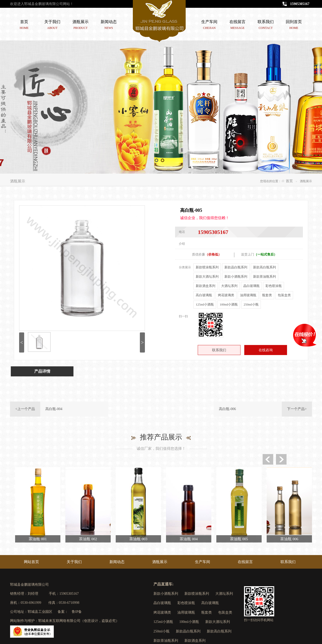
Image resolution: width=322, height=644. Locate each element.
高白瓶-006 (227, 409)
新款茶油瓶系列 (265, 277)
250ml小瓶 (251, 304)
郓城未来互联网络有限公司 (59, 621)
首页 (24, 25)
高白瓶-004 (54, 409)
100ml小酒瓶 (229, 304)
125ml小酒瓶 (205, 304)
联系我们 (266, 25)
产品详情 (42, 371)
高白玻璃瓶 (204, 295)
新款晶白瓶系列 (236, 267)
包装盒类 (284, 295)
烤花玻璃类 (226, 295)
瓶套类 (267, 295)
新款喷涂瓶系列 (207, 267)
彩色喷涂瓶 (274, 286)
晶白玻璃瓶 (251, 286)
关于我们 (52, 25)
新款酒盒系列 (206, 286)
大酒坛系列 (229, 286)
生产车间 (209, 25)
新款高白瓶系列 (265, 267)
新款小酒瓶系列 (236, 277)
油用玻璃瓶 (248, 295)
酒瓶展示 (80, 25)
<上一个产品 (25, 409)
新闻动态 (109, 25)
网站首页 (31, 562)
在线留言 (237, 25)
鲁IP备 (77, 612)
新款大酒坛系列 (207, 277)
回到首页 (294, 25)
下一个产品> (297, 409)
